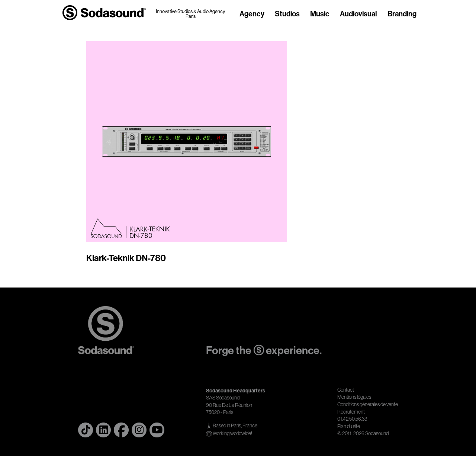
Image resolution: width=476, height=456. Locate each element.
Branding (402, 14)
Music (320, 14)
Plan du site (349, 426)
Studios (287, 14)
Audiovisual (358, 14)
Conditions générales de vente (368, 404)
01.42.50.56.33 (352, 419)
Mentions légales (354, 397)
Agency (252, 14)
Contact (346, 390)
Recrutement (351, 412)
